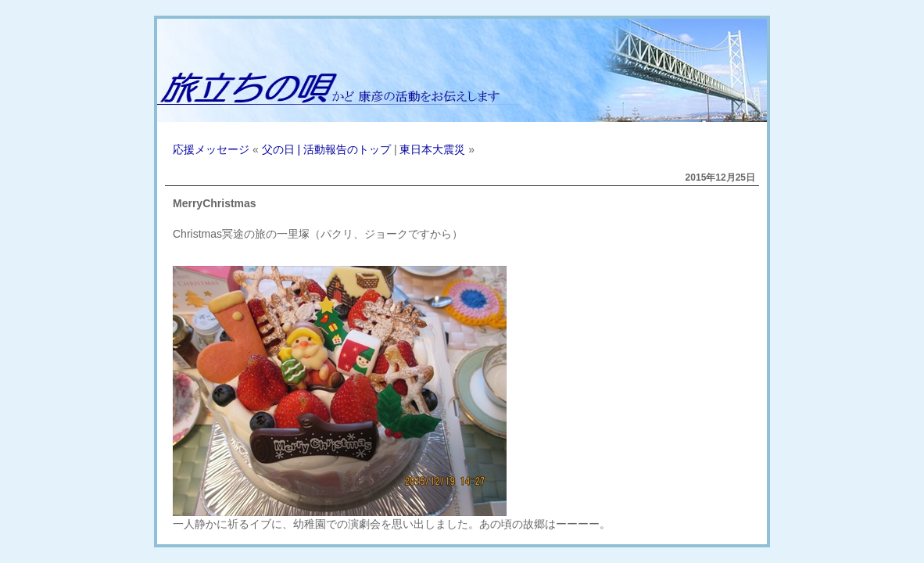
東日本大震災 (432, 149)
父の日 (278, 149)
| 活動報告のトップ (344, 149)
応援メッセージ (211, 149)
